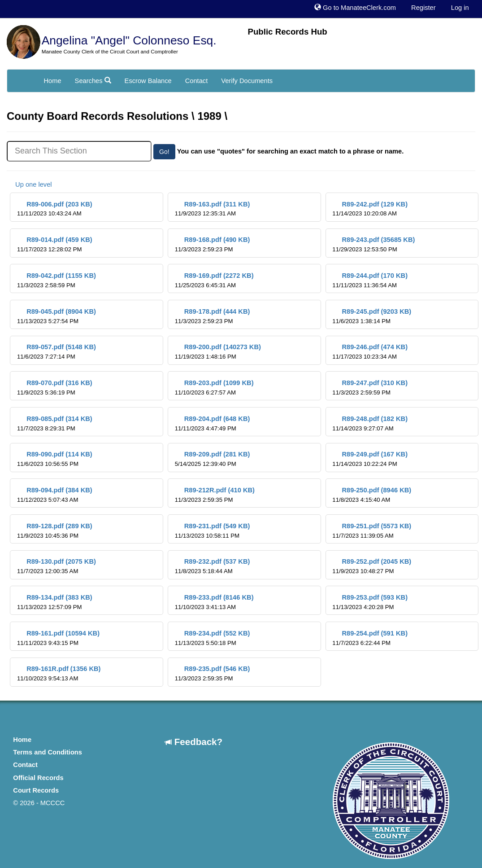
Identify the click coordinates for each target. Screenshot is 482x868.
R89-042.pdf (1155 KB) (56, 280)
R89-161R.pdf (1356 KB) (59, 673)
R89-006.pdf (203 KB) (55, 209)
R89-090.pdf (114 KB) (55, 459)
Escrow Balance (148, 81)
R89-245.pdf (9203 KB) (372, 316)
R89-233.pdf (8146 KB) (214, 602)
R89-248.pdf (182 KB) (370, 423)
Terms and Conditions (48, 752)
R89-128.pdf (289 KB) (55, 531)
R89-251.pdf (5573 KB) (372, 531)
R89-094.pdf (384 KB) (55, 495)
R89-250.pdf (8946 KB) (372, 495)
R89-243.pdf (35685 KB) (373, 244)
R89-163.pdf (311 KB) (213, 209)
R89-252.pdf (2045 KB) (372, 566)
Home (53, 81)
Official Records (38, 778)
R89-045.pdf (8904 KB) (56, 316)
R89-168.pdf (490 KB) (213, 244)
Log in (460, 8)
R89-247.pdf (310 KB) (370, 388)
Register (423, 8)
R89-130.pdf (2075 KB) (56, 566)
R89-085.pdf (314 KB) (55, 423)
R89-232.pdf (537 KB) (213, 566)
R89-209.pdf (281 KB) (213, 459)
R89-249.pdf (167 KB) (370, 459)
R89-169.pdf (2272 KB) (214, 280)
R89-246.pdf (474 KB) (370, 352)
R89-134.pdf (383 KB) (55, 602)
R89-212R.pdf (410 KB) (215, 495)
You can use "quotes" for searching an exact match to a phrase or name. (291, 151)
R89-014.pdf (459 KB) (55, 244)
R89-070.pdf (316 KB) (55, 388)
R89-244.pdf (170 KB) (370, 280)
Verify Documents (247, 81)
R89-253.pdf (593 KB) (370, 602)
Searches (93, 81)
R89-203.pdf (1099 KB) (214, 388)
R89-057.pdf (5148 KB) (56, 352)
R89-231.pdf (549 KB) (213, 531)
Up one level (29, 184)
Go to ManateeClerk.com (355, 8)
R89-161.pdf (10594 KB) (58, 638)
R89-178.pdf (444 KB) (213, 316)
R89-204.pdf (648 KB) (213, 423)
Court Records (36, 790)
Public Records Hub (288, 32)
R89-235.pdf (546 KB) (213, 673)
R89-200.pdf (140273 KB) (218, 352)
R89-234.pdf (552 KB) (213, 638)
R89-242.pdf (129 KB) (370, 209)
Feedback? (194, 742)
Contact (197, 81)
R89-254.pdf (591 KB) (370, 638)
